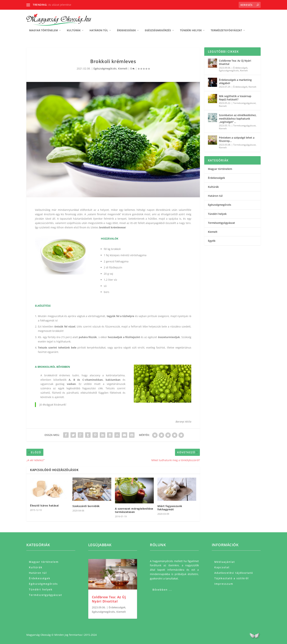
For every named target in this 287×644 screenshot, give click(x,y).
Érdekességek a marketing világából (235, 81)
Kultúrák (74, 30)
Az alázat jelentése (60, 5)
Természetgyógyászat (226, 30)
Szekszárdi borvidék (86, 506)
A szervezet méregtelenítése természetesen (134, 510)
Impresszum (224, 584)
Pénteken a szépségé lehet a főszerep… (237, 139)
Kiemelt (123, 68)
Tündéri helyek (191, 30)
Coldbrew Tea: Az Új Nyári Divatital (235, 62)
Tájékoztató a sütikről (232, 578)
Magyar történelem (43, 30)
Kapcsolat (222, 567)
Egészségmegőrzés (158, 30)
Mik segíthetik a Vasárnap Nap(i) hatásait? (235, 98)
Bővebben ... (162, 589)
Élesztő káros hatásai (44, 505)
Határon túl (99, 30)
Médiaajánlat (225, 561)
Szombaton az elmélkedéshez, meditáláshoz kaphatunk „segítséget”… (238, 118)
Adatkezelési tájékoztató (234, 573)
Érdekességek (126, 30)
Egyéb (212, 241)
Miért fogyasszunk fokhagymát (170, 508)
